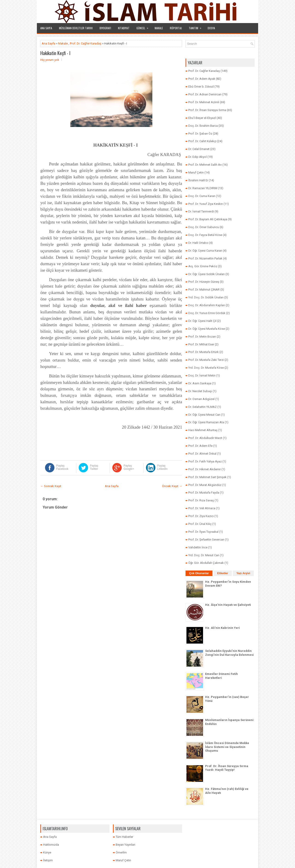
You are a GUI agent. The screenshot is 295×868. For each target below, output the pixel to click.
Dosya (211, 28)
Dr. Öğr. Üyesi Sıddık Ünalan (206, 274)
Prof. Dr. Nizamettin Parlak (205, 258)
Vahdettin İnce (198, 547)
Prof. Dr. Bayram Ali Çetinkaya (208, 219)
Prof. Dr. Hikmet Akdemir (205, 469)
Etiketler (223, 573)
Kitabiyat (124, 28)
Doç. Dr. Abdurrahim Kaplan (207, 305)
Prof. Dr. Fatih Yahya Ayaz (205, 461)
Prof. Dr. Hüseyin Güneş (204, 282)
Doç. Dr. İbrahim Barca (203, 126)
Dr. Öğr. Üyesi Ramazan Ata (206, 422)
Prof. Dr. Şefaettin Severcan (206, 540)
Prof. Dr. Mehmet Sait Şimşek (207, 477)
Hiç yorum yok (50, 60)
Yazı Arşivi (243, 573)
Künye (47, 852)
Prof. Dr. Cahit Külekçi (202, 141)
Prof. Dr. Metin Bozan (202, 337)
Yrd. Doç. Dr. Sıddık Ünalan (206, 297)
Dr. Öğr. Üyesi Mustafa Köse (207, 329)
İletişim (48, 860)
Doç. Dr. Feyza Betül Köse (205, 235)
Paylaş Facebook (62, 467)
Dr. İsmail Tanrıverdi (201, 211)
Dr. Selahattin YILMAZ (202, 407)
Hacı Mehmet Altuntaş (203, 430)
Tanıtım (196, 26)
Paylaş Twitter (94, 467)
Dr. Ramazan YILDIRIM (203, 188)
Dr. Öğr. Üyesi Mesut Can (204, 415)
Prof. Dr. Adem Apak (202, 79)
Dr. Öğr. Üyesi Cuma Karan (205, 251)
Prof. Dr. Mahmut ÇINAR (204, 290)
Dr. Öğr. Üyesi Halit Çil (202, 321)
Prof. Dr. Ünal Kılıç (200, 524)
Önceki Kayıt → (172, 486)
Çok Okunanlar (199, 573)
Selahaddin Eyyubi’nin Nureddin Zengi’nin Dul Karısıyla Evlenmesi (229, 653)
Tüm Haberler (124, 837)
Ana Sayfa (46, 28)
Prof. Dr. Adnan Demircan (205, 94)
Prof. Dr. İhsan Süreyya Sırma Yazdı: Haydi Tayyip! (227, 768)
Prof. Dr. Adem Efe (200, 446)
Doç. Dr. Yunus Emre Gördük (207, 313)
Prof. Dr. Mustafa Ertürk (204, 352)
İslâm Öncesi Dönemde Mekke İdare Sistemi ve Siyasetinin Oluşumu (227, 747)
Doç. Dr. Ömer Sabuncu (204, 227)
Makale (159, 28)
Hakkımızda (51, 845)
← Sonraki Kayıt (51, 486)
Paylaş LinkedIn (162, 467)
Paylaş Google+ (129, 467)
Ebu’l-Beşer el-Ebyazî (202, 118)
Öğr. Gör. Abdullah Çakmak (206, 563)
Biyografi (105, 28)
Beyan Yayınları (125, 845)
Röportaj (176, 28)
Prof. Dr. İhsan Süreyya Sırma (207, 110)
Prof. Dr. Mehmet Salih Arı (205, 165)
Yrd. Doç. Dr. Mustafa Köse (206, 368)
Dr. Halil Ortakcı (198, 243)
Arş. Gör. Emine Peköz (203, 266)
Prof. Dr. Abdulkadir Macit (205, 438)
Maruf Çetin (196, 172)
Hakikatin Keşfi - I (55, 53)
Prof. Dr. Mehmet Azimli (204, 102)
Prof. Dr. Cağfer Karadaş (86, 43)
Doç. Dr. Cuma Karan (202, 196)
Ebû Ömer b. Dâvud (201, 87)
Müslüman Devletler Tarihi (76, 28)
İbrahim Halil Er (198, 180)
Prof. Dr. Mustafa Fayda (204, 493)
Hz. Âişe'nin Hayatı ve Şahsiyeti (228, 605)
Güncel (144, 26)
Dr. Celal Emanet (199, 149)
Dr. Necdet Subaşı (200, 391)
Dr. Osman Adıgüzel (201, 399)
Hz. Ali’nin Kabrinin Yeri (223, 628)
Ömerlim (121, 852)
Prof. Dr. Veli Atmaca (202, 508)
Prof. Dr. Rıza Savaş (201, 500)
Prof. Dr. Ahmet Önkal (202, 454)
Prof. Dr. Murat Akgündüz (205, 485)
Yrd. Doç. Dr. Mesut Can (204, 555)
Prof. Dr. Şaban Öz (200, 134)
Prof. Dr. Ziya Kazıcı (201, 516)
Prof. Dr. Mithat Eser (201, 344)
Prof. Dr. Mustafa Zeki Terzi (206, 360)
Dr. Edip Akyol (198, 157)
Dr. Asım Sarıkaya (200, 383)
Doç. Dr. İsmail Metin (202, 375)
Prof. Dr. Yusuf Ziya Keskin (206, 204)
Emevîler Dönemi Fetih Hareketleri (221, 676)
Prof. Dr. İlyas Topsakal (203, 532)
